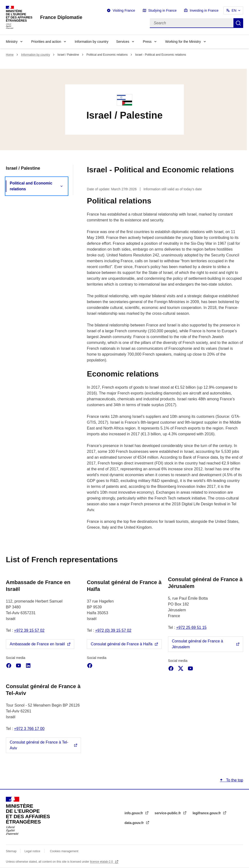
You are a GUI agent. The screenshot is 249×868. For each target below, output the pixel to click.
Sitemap (12, 851)
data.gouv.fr (135, 823)
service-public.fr (168, 813)
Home (10, 55)
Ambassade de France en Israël (37, 644)
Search (238, 23)
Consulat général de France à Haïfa (121, 644)
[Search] (192, 23)
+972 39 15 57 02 (29, 630)
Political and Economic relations (31, 186)
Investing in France (204, 10)
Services (123, 42)
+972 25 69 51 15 (191, 627)
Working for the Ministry (183, 42)
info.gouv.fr (134, 813)
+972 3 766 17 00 (29, 729)
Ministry (12, 42)
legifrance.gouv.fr (207, 813)
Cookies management (64, 851)
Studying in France (163, 10)
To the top (234, 780)
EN (234, 10)
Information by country (92, 42)
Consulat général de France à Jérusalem (198, 644)
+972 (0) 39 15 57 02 (113, 630)
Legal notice (32, 851)
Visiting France (124, 10)
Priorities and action (46, 42)
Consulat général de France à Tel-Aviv (39, 745)
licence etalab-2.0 (102, 862)
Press (147, 42)
